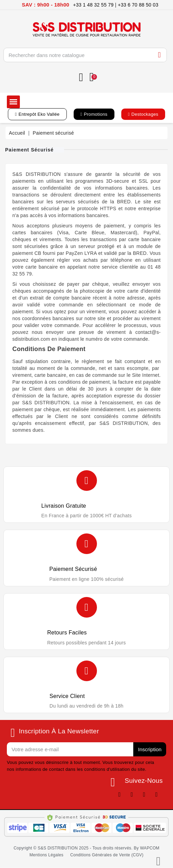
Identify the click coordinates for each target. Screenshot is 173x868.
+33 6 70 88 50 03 (138, 5)
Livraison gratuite (64, 506)
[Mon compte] (81, 77)
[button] (37, 114)
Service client (67, 696)
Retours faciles (67, 633)
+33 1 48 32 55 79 (93, 5)
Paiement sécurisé (73, 569)
